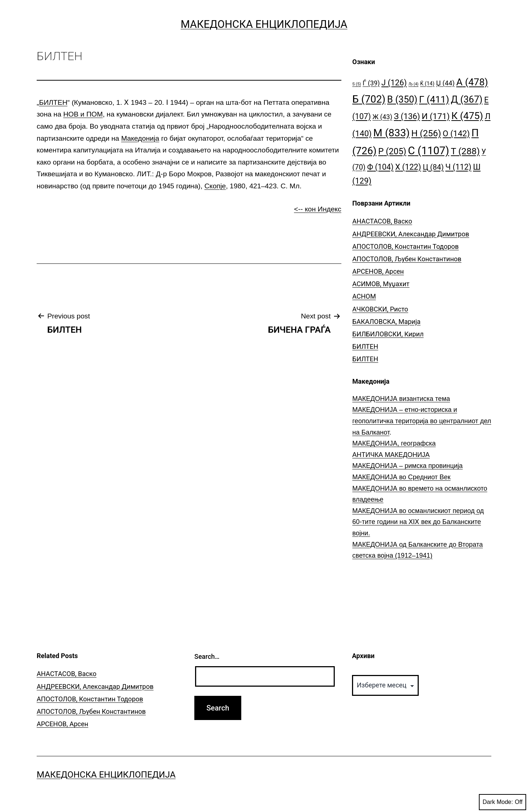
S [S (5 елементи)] (357, 84)
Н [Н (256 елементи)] (426, 133)
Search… (207, 656)
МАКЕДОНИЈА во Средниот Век (401, 477)
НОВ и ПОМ (83, 114)
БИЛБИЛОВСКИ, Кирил (388, 334)
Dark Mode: (503, 802)
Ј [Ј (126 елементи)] (394, 83)
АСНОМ (364, 296)
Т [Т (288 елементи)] (465, 151)
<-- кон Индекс (318, 209)
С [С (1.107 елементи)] (429, 151)
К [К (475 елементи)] (467, 116)
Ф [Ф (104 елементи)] (380, 167)
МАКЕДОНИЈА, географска (394, 443)
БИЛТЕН (53, 102)
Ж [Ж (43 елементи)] (382, 117)
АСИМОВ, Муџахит (381, 284)
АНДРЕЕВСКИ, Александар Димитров (411, 234)
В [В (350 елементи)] (402, 99)
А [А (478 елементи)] (472, 82)
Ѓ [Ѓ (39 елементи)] (371, 83)
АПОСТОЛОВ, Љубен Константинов (407, 259)
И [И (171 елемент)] (436, 116)
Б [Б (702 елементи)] (369, 99)
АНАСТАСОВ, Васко (382, 221)
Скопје (215, 186)
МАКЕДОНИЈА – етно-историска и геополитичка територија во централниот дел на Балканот (422, 421)
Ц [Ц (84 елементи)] (433, 167)
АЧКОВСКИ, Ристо (380, 309)
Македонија (140, 138)
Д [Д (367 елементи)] (467, 99)
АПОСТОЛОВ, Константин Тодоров (406, 246)
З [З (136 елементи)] (407, 116)
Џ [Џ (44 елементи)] (445, 83)
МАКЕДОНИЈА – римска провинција (408, 466)
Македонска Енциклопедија (264, 24)
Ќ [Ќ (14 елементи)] (427, 84)
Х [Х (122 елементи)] (408, 167)
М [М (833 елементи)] (391, 133)
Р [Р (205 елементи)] (393, 151)
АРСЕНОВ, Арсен (378, 271)
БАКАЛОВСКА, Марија (386, 322)
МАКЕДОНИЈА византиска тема (401, 399)
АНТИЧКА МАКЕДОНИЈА (391, 455)
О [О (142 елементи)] (456, 133)
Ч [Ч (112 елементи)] (459, 167)
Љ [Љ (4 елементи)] (413, 84)
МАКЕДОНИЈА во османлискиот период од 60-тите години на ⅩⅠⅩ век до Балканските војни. (418, 522)
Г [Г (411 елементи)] (434, 99)
